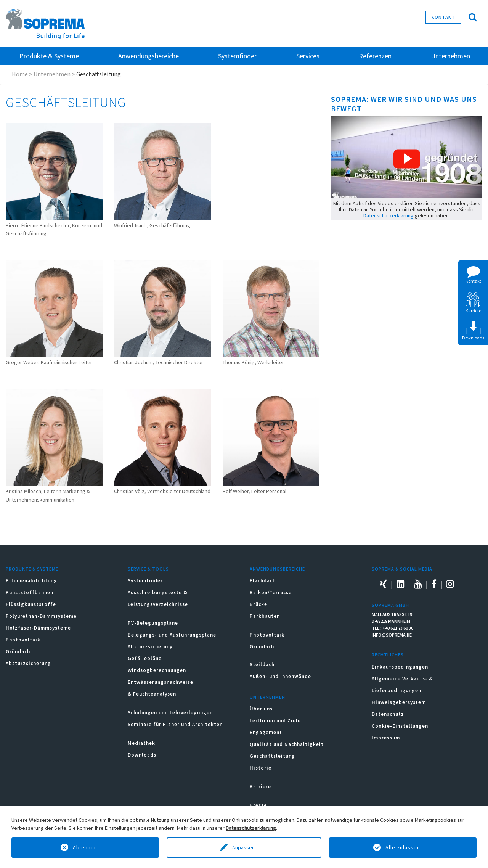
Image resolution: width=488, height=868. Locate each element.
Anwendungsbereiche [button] (148, 56)
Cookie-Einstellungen (400, 726)
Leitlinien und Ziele (275, 721)
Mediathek (141, 743)
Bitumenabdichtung (31, 581)
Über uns (261, 709)
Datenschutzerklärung (388, 215)
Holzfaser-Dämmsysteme (38, 628)
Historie (261, 768)
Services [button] (308, 56)
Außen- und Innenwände (280, 676)
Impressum (386, 738)
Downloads (142, 755)
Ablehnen (85, 847)
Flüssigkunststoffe (31, 604)
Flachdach (263, 581)
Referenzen (375, 56)
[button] (407, 159)
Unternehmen (52, 74)
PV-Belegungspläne (153, 623)
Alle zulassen (403, 847)
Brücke (258, 604)
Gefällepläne (145, 658)
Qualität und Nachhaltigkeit (287, 744)
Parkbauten (265, 616)
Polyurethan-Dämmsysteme (41, 616)
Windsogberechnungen (157, 670)
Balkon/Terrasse (271, 592)
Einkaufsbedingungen (400, 667)
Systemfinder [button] (237, 56)
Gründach (18, 652)
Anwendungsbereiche (277, 569)
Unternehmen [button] (450, 56)
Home (20, 74)
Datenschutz (388, 714)
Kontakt (443, 17)
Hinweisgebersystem (399, 702)
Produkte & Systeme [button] (49, 56)
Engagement (266, 732)
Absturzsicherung (28, 663)
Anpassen (244, 847)
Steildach (262, 665)
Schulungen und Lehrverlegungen (170, 713)
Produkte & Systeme (32, 569)
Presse (258, 805)
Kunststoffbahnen (30, 592)
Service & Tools (148, 569)
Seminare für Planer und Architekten (175, 724)
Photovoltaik (23, 640)
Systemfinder (145, 581)
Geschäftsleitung (272, 756)
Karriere (260, 787)
